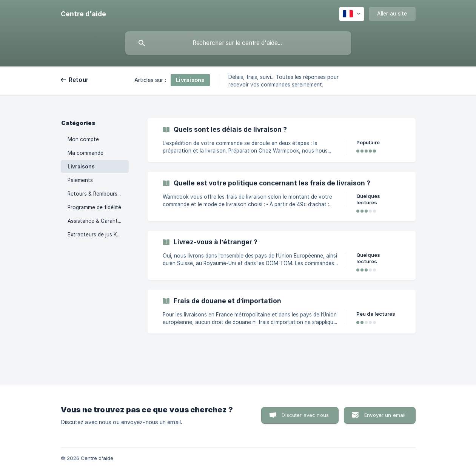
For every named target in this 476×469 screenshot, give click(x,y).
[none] (83, 14)
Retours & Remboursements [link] (98, 194)
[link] (282, 140)
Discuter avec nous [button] (305, 415)
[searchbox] (238, 43)
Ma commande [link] (85, 153)
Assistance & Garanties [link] (96, 221)
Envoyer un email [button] (385, 415)
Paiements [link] (80, 180)
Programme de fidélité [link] (94, 207)
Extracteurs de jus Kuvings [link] (98, 234)
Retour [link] (79, 80)
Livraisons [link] (81, 167)
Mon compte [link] (83, 139)
